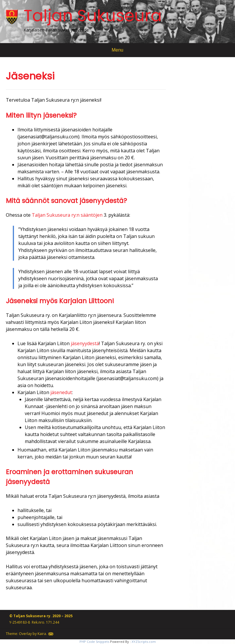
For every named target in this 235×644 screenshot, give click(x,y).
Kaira (42, 634)
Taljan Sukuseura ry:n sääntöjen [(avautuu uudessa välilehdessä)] (67, 215)
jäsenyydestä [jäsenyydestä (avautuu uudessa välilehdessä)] (85, 343)
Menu (117, 50)
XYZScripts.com (144, 642)
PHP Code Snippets (94, 642)
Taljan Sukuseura (93, 16)
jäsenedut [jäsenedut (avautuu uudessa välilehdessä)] (61, 392)
